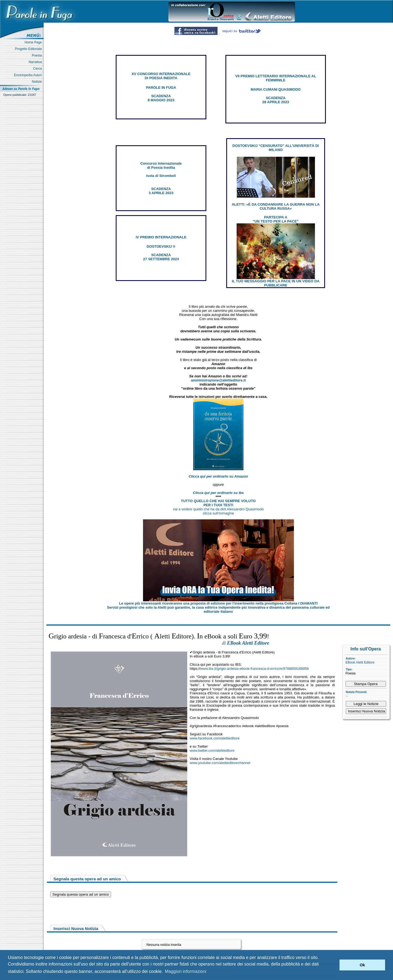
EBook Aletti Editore (360, 662)
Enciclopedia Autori (29, 75)
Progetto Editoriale (29, 49)
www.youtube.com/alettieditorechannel (220, 763)
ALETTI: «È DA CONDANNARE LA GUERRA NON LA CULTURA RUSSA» (276, 206)
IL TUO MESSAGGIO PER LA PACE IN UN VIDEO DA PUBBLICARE (276, 283)
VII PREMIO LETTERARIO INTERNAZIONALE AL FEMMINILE (276, 78)
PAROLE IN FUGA (161, 88)
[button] (334, 965)
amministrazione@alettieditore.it (218, 380)
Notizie (38, 82)
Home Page (34, 42)
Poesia (38, 55)
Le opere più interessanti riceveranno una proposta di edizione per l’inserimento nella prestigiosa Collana (218, 603)
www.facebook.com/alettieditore (215, 738)
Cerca (38, 69)
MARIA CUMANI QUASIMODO (276, 89)
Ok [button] (362, 965)
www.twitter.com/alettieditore (212, 750)
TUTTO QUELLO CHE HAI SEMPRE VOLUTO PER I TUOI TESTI (218, 503)
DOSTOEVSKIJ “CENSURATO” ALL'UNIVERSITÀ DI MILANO (276, 148)
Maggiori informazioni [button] (186, 971)
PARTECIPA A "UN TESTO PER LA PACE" (276, 219)
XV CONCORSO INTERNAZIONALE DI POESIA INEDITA (161, 76)
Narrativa (36, 62)
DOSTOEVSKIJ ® (161, 246)
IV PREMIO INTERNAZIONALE (161, 237)
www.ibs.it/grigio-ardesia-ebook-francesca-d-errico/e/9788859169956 (254, 669)
